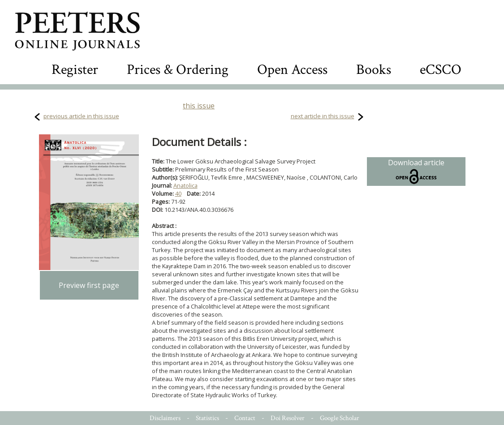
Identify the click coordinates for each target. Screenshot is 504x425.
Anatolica (185, 185)
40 (178, 193)
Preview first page (89, 285)
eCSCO (441, 70)
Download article (416, 172)
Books (374, 70)
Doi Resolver (288, 418)
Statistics (207, 418)
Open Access (292, 70)
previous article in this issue (81, 116)
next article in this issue (323, 116)
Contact (245, 418)
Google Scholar (340, 418)
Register (75, 70)
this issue (199, 106)
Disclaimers (165, 418)
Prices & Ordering (178, 70)
